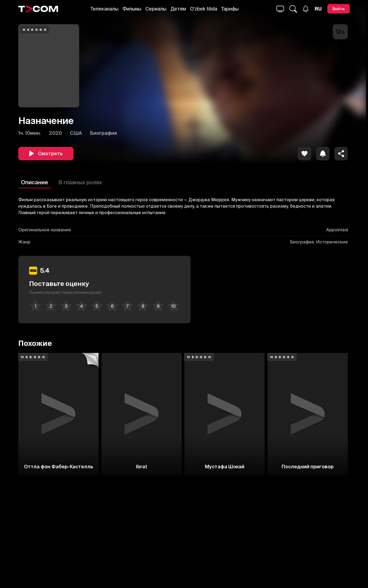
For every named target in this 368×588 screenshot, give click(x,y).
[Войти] (339, 9)
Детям (178, 9)
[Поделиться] (341, 154)
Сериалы (156, 9)
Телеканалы (104, 9)
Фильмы (132, 9)
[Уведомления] (306, 9)
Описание (35, 182)
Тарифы (230, 9)
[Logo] (38, 9)
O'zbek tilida (204, 9)
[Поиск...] (280, 9)
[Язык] (318, 9)
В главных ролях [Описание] (80, 182)
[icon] (304, 154)
